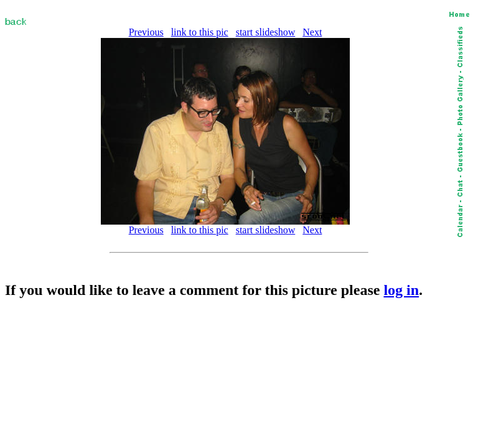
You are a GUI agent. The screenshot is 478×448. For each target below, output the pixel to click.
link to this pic (200, 32)
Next (312, 32)
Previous (146, 32)
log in (401, 290)
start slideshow (266, 32)
